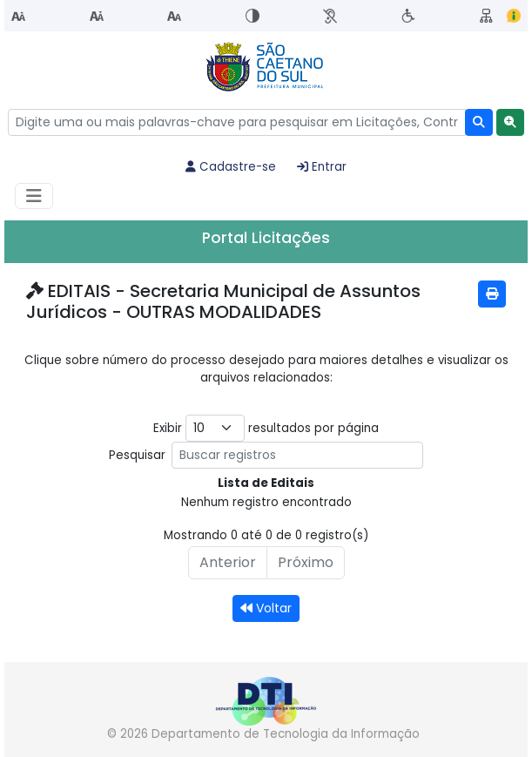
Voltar (266, 608)
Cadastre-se (231, 167)
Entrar (322, 167)
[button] (510, 122)
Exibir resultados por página (266, 428)
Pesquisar (266, 455)
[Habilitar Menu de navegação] (34, 196)
